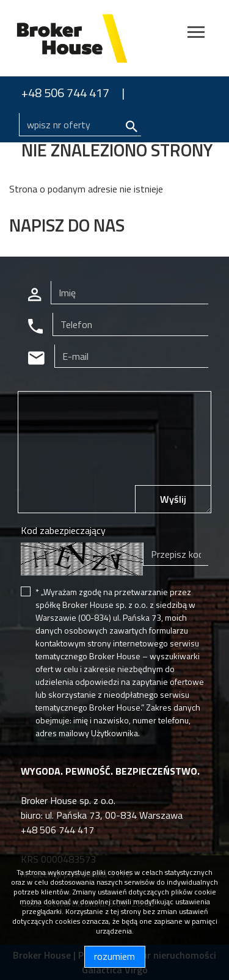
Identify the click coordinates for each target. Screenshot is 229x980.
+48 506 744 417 (65, 93)
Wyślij (173, 499)
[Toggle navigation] (196, 34)
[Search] (80, 125)
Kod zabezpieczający (63, 530)
